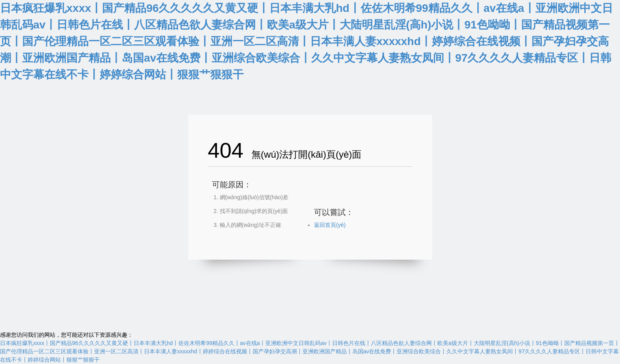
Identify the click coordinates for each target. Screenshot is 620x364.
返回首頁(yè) (330, 225)
